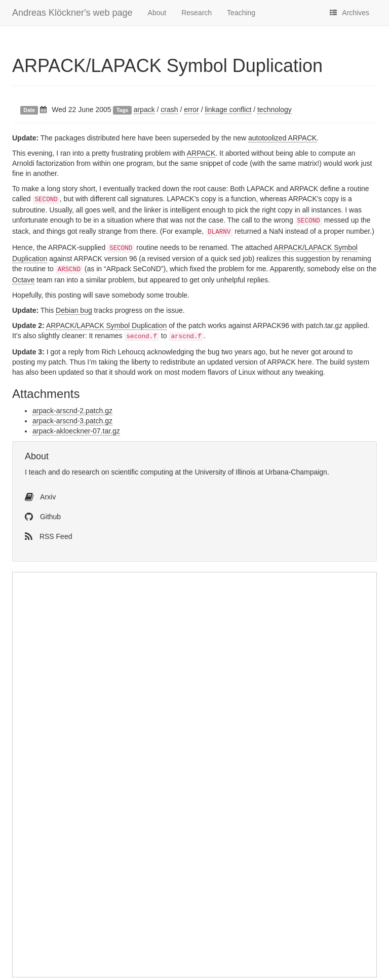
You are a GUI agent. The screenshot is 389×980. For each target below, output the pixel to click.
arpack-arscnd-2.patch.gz (72, 411)
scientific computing (142, 472)
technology (275, 110)
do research (81, 472)
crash (169, 110)
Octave (23, 280)
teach (37, 472)
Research (197, 13)
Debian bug (74, 310)
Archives (349, 13)
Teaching (241, 13)
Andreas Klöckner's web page (72, 13)
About (157, 13)
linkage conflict (228, 110)
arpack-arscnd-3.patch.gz (72, 421)
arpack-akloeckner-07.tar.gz (76, 431)
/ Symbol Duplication (167, 66)
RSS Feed (48, 536)
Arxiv (40, 497)
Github (43, 517)
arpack (144, 110)
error (191, 110)
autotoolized (282, 138)
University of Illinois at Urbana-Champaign (261, 472)
